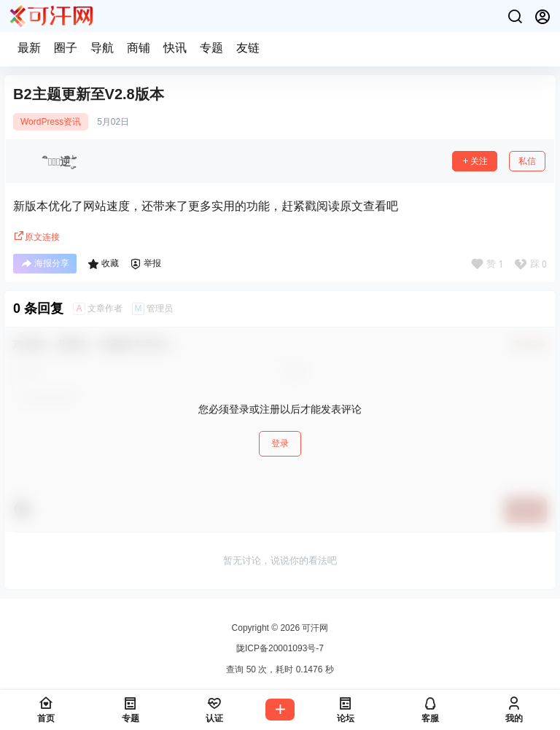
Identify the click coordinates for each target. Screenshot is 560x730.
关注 (475, 161)
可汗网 (314, 628)
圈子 (66, 48)
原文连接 (36, 237)
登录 (280, 443)
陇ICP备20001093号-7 (280, 648)
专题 (211, 48)
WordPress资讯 (51, 122)
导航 (102, 48)
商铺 (139, 48)
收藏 (103, 264)
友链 (248, 48)
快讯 (175, 48)
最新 (29, 48)
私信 (527, 161)
